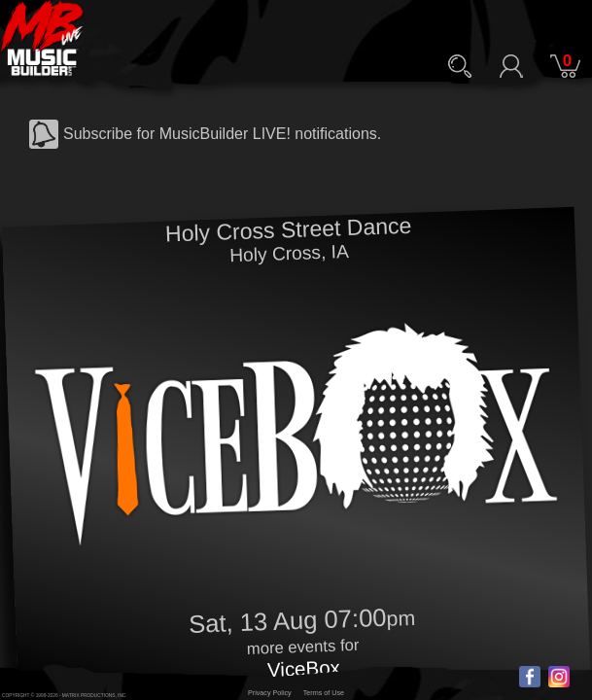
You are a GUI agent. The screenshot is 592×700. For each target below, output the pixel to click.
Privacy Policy (270, 693)
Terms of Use (324, 693)
